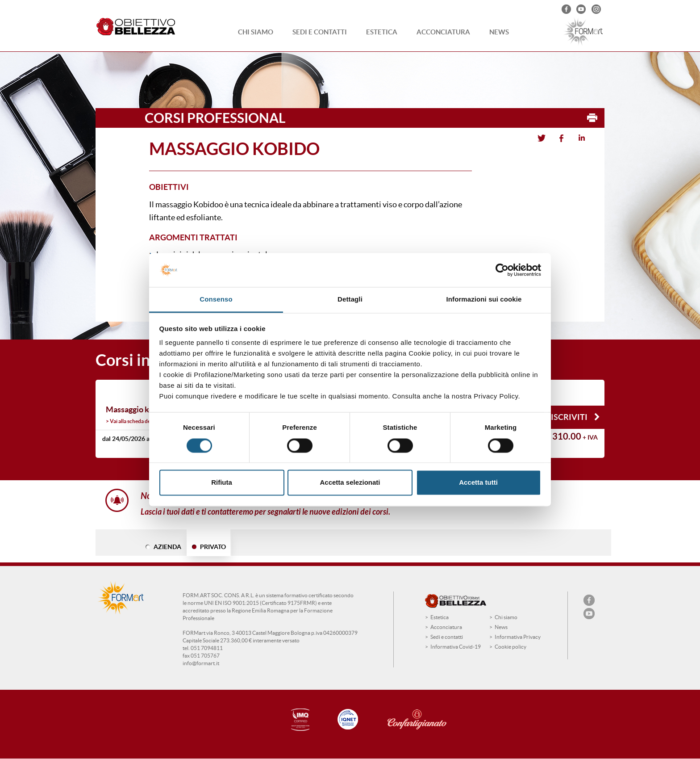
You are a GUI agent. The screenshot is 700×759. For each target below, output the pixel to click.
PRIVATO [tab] (213, 547)
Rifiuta (222, 483)
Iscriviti (575, 417)
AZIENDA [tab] (167, 547)
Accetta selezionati (350, 483)
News (499, 32)
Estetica (382, 32)
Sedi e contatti (320, 32)
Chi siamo (256, 32)
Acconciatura (443, 32)
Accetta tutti (478, 483)
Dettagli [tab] (350, 300)
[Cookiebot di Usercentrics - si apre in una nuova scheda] (502, 270)
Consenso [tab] (216, 300)
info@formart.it (201, 663)
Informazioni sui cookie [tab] (484, 300)
